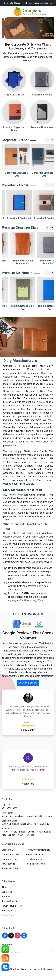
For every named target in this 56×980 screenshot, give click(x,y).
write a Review (28, 683)
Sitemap (6, 897)
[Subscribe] (51, 952)
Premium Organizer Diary (38, 850)
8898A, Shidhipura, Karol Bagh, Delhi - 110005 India (26, 824)
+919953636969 (10, 808)
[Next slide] (52, 140)
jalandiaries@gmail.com (13, 816)
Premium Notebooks (36, 854)
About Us (6, 887)
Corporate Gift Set (10, 854)
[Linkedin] (24, 935)
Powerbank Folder (10, 868)
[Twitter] (11, 935)
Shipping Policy (9, 911)
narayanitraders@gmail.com (38, 816)
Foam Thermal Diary (36, 864)
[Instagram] (18, 935)
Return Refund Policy (12, 906)
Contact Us (7, 892)
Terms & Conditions (11, 901)
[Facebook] (5, 935)
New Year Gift (8, 864)
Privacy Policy (8, 915)
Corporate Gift (9, 850)
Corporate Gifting (10, 859)
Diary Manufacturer (35, 859)
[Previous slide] (47, 140)
